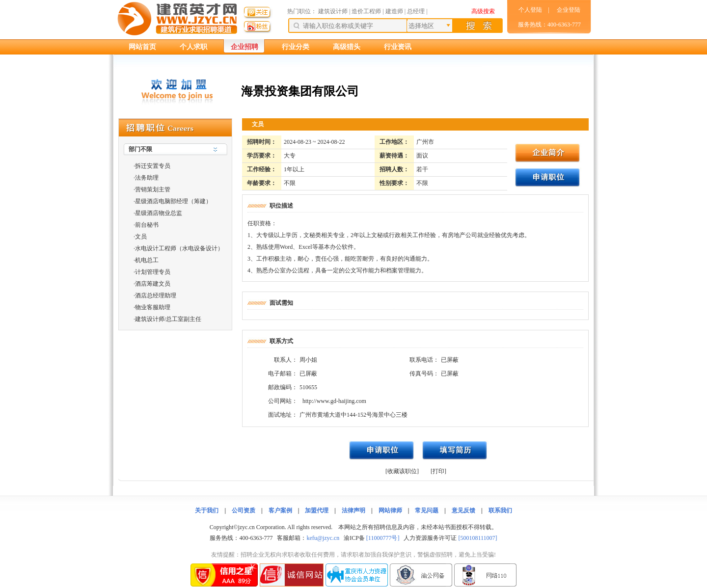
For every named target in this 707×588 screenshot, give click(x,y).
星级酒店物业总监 (159, 213)
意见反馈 (463, 510)
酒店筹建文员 (153, 284)
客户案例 (280, 510)
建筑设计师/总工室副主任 (168, 319)
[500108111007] (477, 538)
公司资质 (244, 510)
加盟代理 (317, 510)
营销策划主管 (153, 189)
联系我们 (500, 510)
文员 (141, 237)
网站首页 (142, 47)
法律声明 (353, 510)
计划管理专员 (153, 272)
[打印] (438, 471)
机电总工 (147, 260)
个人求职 (193, 47)
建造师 (394, 11)
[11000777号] (383, 538)
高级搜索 (483, 11)
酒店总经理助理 (156, 295)
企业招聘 (245, 47)
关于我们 (207, 510)
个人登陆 (530, 10)
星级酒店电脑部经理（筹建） (173, 201)
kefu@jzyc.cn (323, 538)
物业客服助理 (153, 307)
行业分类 (296, 47)
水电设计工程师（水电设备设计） (179, 248)
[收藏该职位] (402, 471)
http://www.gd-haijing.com (334, 401)
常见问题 (427, 510)
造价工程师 (366, 11)
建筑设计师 (334, 11)
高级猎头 (347, 47)
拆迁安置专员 (153, 166)
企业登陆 (569, 10)
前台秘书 (147, 225)
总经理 (416, 11)
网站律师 (390, 510)
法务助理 (147, 178)
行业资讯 (398, 47)
